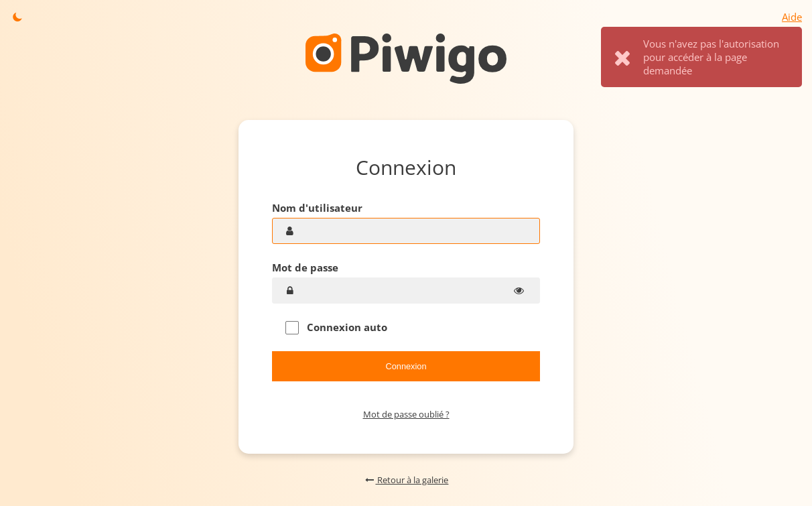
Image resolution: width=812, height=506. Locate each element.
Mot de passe (305, 267)
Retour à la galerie (406, 480)
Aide (792, 17)
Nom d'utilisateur (317, 208)
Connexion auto (336, 327)
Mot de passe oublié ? (406, 414)
